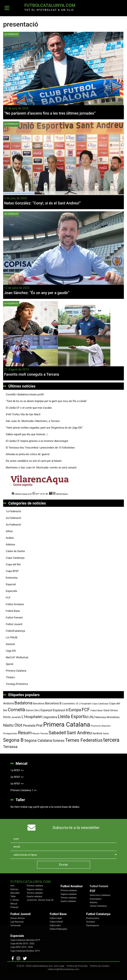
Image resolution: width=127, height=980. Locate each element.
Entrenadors (96, 899)
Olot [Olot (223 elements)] (18, 725)
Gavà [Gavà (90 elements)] (106, 710)
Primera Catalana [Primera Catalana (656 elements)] (67, 725)
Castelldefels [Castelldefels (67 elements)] (68, 704)
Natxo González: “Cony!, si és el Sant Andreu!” (42, 203)
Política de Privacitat (77, 966)
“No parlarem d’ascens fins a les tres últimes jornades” (50, 113)
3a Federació (11, 34)
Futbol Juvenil (14, 624)
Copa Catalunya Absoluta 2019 (25, 940)
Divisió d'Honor (18, 918)
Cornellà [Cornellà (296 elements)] (16, 710)
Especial (11, 584)
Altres (9, 531)
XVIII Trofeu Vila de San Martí (23, 414)
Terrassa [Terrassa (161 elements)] (10, 747)
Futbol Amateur (15, 604)
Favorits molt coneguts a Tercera (32, 374)
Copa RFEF (12, 571)
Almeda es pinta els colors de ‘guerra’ (28, 454)
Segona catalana (35, 889)
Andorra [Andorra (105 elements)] (8, 703)
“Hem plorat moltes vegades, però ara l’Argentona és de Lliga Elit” (44, 428)
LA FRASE (12, 637)
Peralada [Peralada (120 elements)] (29, 726)
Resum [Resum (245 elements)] (25, 733)
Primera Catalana (16, 671)
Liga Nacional (17, 922)
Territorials (16, 926)
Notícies (14, 889)
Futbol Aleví (55, 926)
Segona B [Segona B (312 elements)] (13, 740)
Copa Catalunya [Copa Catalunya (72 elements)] (100, 704)
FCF (8, 598)
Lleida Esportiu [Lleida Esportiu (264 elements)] (73, 717)
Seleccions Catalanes (100, 895)
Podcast (14, 907)
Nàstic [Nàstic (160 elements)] (8, 725)
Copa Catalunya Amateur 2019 (25, 951)
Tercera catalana (35, 893)
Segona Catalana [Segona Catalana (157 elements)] (38, 740)
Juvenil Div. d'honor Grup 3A (40, 900)
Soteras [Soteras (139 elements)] (59, 741)
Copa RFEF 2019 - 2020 (22, 947)
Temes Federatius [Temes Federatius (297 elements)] (84, 740)
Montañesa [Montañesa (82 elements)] (113, 717)
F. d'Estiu (15, 900)
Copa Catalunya (15, 558)
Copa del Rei (13, 564)
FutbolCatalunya (15, 631)
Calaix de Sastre (15, 551)
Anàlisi (10, 538)
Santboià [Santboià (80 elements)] (97, 733)
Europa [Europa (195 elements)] (75, 710)
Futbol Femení (14, 618)
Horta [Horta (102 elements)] (7, 717)
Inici (12, 886)
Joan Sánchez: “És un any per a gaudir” (37, 293)
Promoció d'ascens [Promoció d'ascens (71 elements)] (101, 726)
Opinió (10, 664)
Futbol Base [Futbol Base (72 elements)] (97, 711)
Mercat (14, 904)
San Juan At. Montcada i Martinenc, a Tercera (33, 421)
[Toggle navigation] (7, 8)
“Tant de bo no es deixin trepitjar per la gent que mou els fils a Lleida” (46, 401)
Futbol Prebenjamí (59, 929)
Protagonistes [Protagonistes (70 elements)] (10, 734)
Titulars (10, 677)
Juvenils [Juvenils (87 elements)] (16, 717)
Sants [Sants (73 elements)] (106, 733)
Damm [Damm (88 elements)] (30, 710)
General (10, 644)
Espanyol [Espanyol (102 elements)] (46, 710)
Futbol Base (13, 611)
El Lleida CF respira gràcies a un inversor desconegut (37, 441)
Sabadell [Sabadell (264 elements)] (57, 733)
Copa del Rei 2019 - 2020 (22, 944)
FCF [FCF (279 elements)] (86, 710)
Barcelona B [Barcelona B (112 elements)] (53, 703)
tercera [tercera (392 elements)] (111, 740)
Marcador (15, 893)
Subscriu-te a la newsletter (76, 828)
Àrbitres (11, 544)
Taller (13, 896)
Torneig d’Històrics (17, 684)
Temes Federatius (98, 906)
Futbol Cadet (56, 918)
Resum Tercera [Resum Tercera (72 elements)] (40, 734)
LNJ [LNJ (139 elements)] (92, 717)
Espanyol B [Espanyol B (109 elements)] (60, 710)
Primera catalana (35, 886)
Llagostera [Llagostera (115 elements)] (50, 717)
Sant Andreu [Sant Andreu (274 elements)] (79, 733)
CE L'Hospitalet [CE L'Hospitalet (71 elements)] (83, 704)
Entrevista (12, 578)
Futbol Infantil (56, 922)
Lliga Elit (11, 651)
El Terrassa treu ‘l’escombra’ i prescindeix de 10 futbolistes (40, 448)
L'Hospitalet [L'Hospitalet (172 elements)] (32, 717)
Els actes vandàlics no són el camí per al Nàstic (34, 461)
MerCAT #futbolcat (17, 657)
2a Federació (11, 124)
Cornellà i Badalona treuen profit (25, 394)
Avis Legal (59, 966)
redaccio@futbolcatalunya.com (64, 969)
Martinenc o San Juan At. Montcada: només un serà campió (41, 467)
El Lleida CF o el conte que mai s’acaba (29, 408)
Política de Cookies (100, 966)
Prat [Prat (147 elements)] (39, 725)
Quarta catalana (34, 896)
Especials (11, 591)
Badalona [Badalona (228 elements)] (23, 703)
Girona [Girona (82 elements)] (114, 710)
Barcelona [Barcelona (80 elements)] (39, 704)
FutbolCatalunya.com (50, 5)
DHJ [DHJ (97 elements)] (37, 710)
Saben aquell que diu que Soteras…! (27, 434)
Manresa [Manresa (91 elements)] (101, 717)
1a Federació (13, 511)
